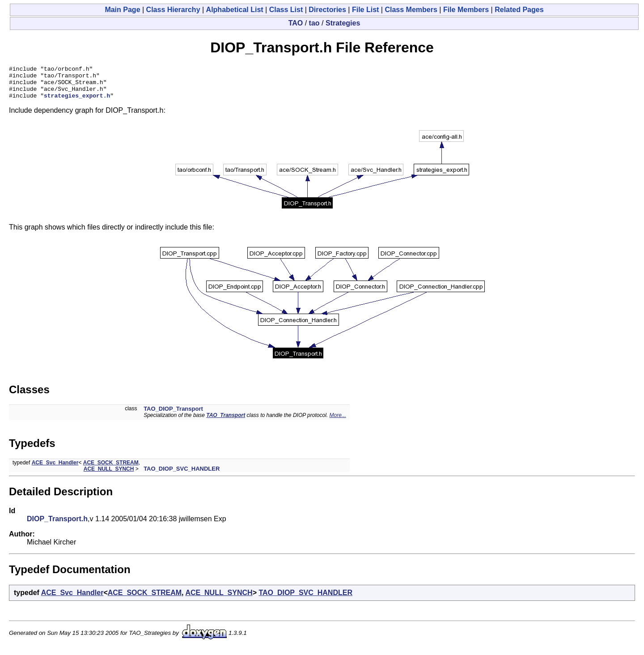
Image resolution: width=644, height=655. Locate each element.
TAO (296, 23)
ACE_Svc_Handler (55, 469)
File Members (466, 10)
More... (337, 422)
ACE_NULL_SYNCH (109, 476)
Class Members (411, 10)
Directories (327, 10)
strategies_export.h (77, 102)
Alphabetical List (235, 10)
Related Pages (519, 10)
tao (314, 23)
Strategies (343, 23)
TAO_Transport (226, 422)
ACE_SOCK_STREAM (111, 469)
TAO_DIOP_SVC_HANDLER (182, 475)
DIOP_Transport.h (57, 525)
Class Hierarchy (173, 10)
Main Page (122, 10)
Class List (286, 10)
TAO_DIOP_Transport (173, 415)
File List (365, 10)
